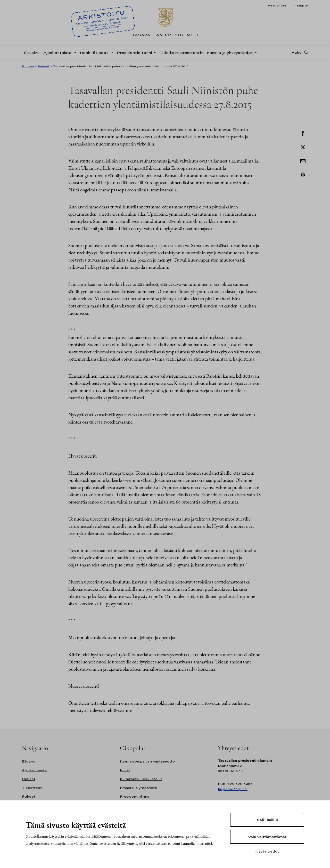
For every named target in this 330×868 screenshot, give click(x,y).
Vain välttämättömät (267, 837)
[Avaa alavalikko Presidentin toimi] (154, 52)
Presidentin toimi (134, 52)
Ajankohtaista (57, 52)
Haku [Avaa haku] (296, 52)
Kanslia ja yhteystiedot (230, 52)
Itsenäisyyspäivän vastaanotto (147, 761)
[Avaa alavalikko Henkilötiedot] (111, 52)
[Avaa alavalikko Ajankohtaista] (74, 52)
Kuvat (125, 770)
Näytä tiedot (267, 851)
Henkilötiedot (94, 52)
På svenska (277, 5)
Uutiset (29, 779)
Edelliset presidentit (181, 52)
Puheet (43, 66)
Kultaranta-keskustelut (141, 779)
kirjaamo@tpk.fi (233, 789)
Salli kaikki (267, 820)
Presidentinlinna (135, 796)
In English (300, 5)
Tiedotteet (32, 788)
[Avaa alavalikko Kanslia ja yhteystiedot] (255, 52)
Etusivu (32, 52)
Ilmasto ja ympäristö (138, 788)
